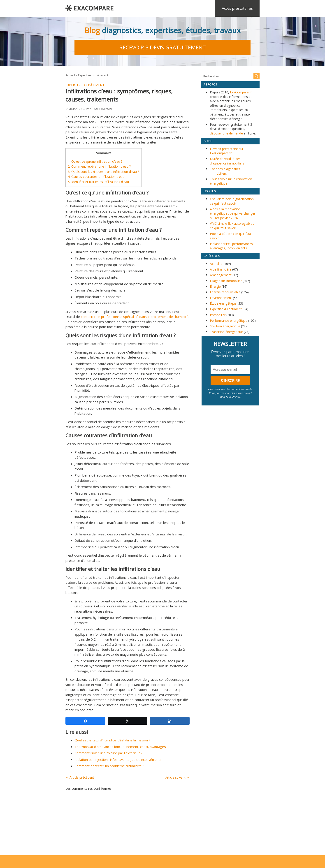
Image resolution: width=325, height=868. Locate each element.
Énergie (215, 286)
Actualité (216, 264)
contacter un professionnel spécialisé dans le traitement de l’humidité (135, 317)
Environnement (221, 298)
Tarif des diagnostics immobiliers (225, 171)
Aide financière (221, 269)
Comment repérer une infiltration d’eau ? (99, 166)
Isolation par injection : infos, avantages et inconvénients (118, 759)
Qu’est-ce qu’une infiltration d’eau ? (95, 161)
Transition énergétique (226, 332)
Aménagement (221, 275)
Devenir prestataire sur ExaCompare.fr (227, 151)
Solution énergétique (225, 326)
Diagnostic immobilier (226, 281)
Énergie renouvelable (225, 292)
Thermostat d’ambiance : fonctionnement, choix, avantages (120, 747)
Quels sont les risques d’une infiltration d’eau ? (104, 172)
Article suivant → (177, 777)
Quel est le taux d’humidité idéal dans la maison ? (112, 740)
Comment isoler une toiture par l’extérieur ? (108, 753)
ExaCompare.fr (241, 92)
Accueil (70, 75)
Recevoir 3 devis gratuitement (163, 47)
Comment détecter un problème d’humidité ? (109, 766)
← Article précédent (80, 777)
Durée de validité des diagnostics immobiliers (227, 161)
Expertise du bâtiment (93, 75)
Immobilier (218, 315)
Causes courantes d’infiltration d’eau (96, 177)
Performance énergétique (229, 321)
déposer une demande (226, 133)
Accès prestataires (237, 8)
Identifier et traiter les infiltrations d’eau (98, 182)
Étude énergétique (223, 303)
